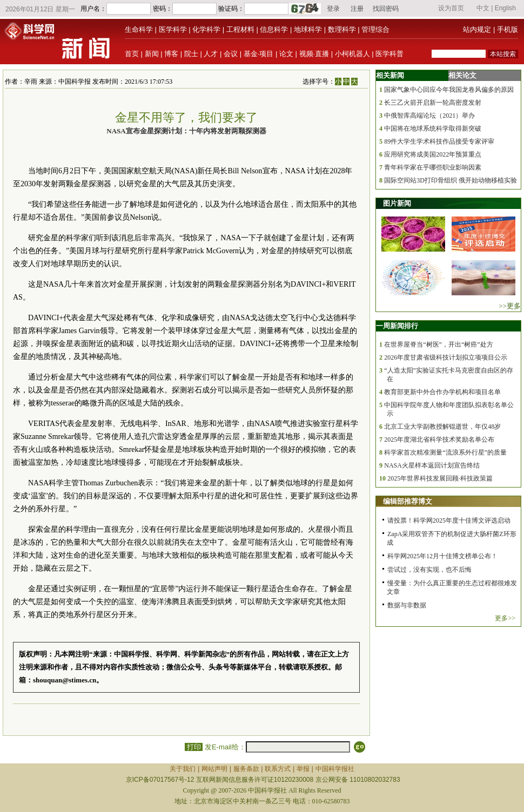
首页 (132, 54)
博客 (171, 54)
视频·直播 (314, 54)
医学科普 (389, 54)
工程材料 (240, 29)
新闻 (152, 54)
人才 (211, 54)
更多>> (505, 618)
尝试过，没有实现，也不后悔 (429, 570)
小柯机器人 (352, 54)
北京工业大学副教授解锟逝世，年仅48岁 (442, 427)
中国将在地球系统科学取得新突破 (433, 128)
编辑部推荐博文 (408, 501)
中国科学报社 (335, 769)
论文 (286, 54)
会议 (231, 54)
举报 (303, 769)
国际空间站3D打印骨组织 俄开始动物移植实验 (451, 180)
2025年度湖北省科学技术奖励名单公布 (439, 439)
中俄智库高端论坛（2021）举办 (429, 116)
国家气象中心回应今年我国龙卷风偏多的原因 (449, 90)
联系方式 (278, 769)
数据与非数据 (407, 605)
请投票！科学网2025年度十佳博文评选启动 (449, 520)
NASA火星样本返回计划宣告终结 (432, 465)
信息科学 (274, 29)
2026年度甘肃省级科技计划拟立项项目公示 (446, 357)
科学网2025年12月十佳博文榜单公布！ (442, 556)
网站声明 (214, 769)
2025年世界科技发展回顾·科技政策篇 (440, 478)
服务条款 (246, 769)
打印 (194, 747)
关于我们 (183, 769)
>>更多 (510, 306)
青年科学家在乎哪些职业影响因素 (433, 167)
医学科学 (173, 29)
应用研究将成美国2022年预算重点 (433, 154)
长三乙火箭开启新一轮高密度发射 (433, 103)
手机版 (508, 29)
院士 (191, 54)
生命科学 (139, 29)
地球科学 (308, 29)
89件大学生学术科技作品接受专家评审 (439, 141)
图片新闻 (397, 203)
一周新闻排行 (397, 326)
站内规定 (477, 29)
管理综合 (375, 29)
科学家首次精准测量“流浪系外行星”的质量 (445, 452)
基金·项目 (259, 54)
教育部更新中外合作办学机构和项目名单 (442, 392)
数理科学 (342, 29)
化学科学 (206, 29)
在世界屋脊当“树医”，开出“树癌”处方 (438, 344)
